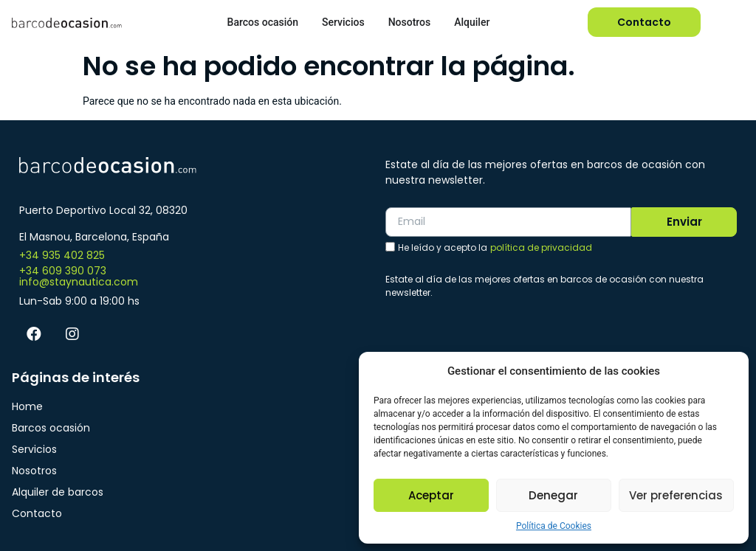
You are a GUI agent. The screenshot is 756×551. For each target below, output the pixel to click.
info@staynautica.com (79, 282)
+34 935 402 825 (62, 255)
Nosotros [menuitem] (410, 22)
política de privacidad (541, 247)
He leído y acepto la (495, 248)
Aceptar (431, 495)
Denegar (553, 495)
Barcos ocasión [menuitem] (263, 22)
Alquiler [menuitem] (472, 22)
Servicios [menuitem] (343, 22)
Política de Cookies (554, 526)
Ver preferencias (676, 495)
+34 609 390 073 (63, 271)
